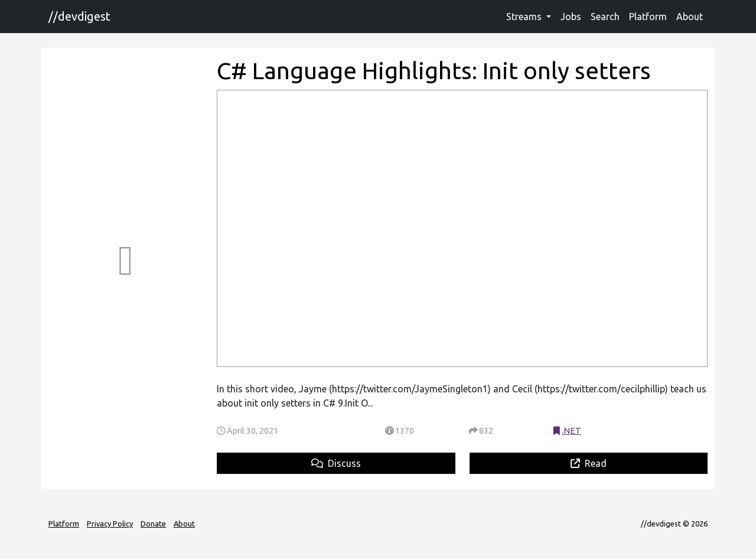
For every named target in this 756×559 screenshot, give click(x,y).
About (690, 17)
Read (589, 463)
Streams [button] (525, 17)
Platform (648, 17)
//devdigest (79, 16)
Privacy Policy (110, 524)
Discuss (336, 463)
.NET (571, 431)
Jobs (571, 17)
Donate (153, 524)
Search (605, 17)
